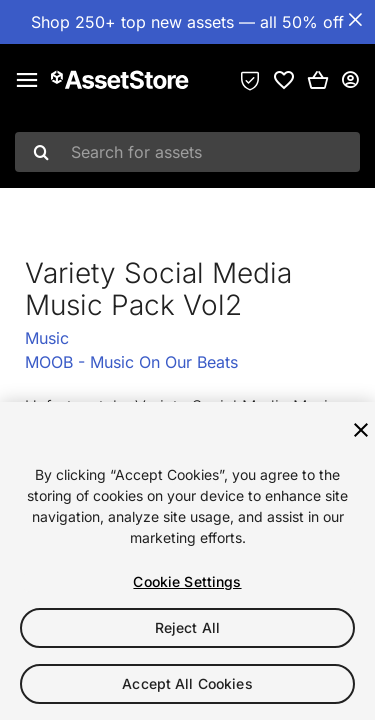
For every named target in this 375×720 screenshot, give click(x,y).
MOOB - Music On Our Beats (131, 362)
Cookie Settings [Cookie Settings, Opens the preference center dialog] (187, 581)
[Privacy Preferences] (250, 80)
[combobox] (187, 152)
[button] (318, 80)
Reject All (187, 627)
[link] (284, 80)
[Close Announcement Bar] (355, 20)
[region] (187, 561)
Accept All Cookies (187, 683)
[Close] (361, 430)
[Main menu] (27, 80)
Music (47, 338)
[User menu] (350, 80)
